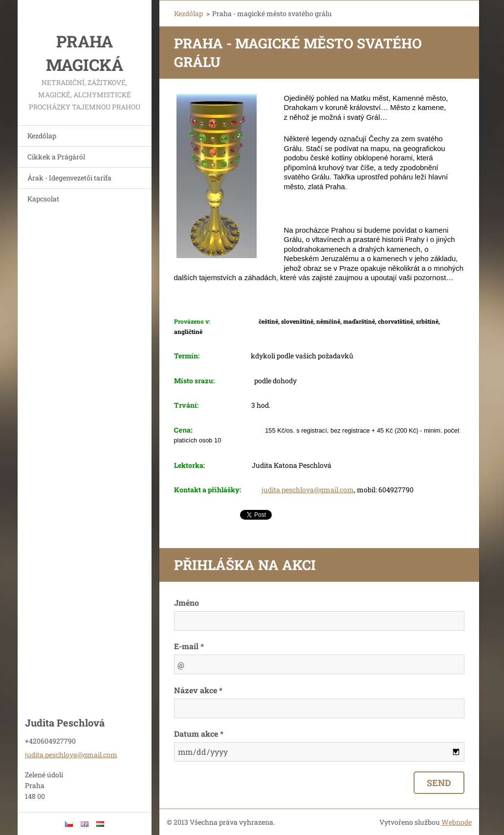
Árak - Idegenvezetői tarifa (69, 178)
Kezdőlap (42, 136)
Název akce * (198, 690)
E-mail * (189, 646)
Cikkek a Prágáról (56, 157)
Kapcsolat (43, 199)
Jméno (186, 603)
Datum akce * (199, 734)
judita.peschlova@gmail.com (308, 490)
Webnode (457, 822)
